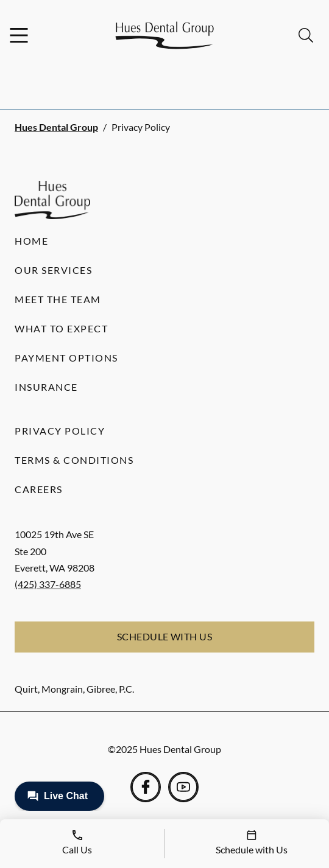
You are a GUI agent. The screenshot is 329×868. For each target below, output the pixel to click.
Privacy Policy (60, 431)
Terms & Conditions (74, 460)
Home (31, 241)
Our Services (53, 270)
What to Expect (61, 328)
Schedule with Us (165, 636)
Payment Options (66, 358)
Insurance (46, 387)
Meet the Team (58, 299)
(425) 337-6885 (48, 584)
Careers (39, 489)
